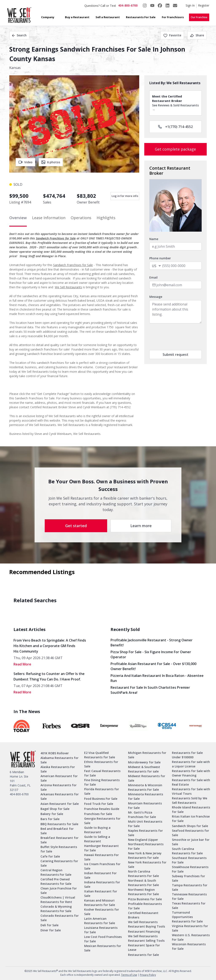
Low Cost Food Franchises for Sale (103, 939)
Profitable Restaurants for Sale (145, 906)
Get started (76, 526)
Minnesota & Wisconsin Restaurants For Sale (145, 787)
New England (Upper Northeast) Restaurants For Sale (146, 844)
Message (156, 297)
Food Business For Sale (101, 799)
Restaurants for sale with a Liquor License (191, 764)
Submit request (175, 355)
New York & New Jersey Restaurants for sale (145, 855)
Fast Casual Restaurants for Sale (102, 773)
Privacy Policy (148, 975)
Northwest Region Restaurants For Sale (143, 892)
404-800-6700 (128, 5)
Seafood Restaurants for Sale (190, 833)
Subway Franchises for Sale (188, 878)
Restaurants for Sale (143, 955)
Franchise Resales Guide (102, 809)
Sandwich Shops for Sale (190, 826)
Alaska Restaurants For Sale (58, 769)
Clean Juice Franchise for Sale (59, 891)
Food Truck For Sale (99, 804)
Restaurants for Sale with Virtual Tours (191, 791)
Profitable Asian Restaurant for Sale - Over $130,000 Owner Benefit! (153, 666)
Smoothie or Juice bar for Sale (191, 842)
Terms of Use (129, 975)
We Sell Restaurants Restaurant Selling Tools (146, 938)
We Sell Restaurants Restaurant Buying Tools (146, 924)
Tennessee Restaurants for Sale (189, 896)
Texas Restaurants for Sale (189, 906)
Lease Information (49, 218)
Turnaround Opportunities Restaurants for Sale (187, 917)
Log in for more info (125, 196)
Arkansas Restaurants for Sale (60, 796)
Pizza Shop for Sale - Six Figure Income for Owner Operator (151, 654)
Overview (18, 218)
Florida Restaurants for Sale (102, 791)
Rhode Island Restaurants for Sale (191, 810)
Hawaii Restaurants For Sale (101, 857)
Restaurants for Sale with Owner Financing (191, 773)
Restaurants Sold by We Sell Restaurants (190, 800)
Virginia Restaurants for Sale (190, 928)
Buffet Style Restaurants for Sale (59, 849)
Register (204, 5)
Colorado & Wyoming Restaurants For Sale (56, 909)
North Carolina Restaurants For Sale (143, 874)
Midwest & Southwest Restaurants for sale (144, 769)
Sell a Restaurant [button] (108, 17)
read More (22, 664)
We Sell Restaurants (68, 287)
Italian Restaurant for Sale (101, 893)
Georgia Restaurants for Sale (102, 821)
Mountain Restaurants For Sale (145, 805)
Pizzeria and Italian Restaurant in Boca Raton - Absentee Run (157, 678)
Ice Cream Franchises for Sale (102, 866)
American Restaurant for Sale (59, 778)
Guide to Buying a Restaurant (97, 830)
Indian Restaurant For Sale (100, 875)
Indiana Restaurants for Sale (102, 884)
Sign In (190, 5)
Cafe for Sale (50, 856)
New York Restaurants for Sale (147, 865)
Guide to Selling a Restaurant (97, 839)
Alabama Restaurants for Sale (59, 760)
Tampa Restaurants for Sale (190, 887)
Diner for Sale (51, 930)
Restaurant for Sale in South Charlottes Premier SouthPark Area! (150, 690)
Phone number (160, 258)
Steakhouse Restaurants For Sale (190, 869)
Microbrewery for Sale (144, 762)
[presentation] (181, 337)
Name (154, 239)
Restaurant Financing (144, 931)
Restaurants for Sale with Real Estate (191, 782)
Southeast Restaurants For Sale (189, 860)
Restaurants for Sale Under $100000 (187, 755)
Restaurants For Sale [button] (141, 17)
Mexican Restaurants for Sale (103, 948)
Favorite (172, 35)
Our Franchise (199, 17)
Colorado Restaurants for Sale (60, 918)
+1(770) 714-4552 (175, 127)
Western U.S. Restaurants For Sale (191, 937)
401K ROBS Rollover (55, 753)
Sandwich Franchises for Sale (56, 238)
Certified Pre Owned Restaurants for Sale (56, 881)
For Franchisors (173, 17)
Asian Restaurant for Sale (60, 804)
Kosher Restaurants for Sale (102, 912)
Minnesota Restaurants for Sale (146, 796)
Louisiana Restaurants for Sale (101, 930)
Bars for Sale (50, 819)
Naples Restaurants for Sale (145, 833)
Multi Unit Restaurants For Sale (145, 824)
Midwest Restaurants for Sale (147, 778)
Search (19, 35)
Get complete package (175, 149)
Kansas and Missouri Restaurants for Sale (100, 903)
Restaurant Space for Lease (144, 947)
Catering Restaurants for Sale (59, 863)
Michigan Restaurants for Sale (147, 755)
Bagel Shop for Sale (55, 809)
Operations (81, 218)
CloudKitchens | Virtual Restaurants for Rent (58, 900)
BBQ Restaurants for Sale (59, 824)
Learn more (141, 526)
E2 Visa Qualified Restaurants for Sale (100, 755)
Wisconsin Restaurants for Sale (189, 946)
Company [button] (48, 17)
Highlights (106, 218)
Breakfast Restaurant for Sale (59, 840)
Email (153, 277)
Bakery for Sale (52, 814)
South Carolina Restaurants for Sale (187, 851)
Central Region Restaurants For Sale (56, 872)
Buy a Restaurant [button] (77, 17)
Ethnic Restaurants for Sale (101, 764)
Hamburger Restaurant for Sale (101, 848)
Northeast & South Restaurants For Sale (143, 883)
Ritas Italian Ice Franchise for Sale (191, 819)
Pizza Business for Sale (145, 899)
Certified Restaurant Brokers (143, 915)
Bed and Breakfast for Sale (57, 831)
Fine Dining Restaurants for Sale (102, 782)
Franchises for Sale (98, 814)
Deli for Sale (49, 925)
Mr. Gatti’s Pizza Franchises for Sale (142, 815)
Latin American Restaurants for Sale (100, 921)
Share (197, 35)
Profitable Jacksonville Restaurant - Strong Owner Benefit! (152, 643)
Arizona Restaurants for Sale (59, 787)
